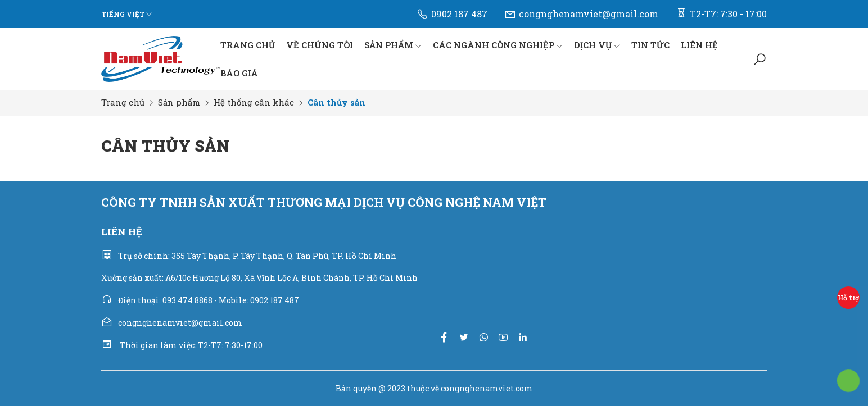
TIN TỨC (650, 45)
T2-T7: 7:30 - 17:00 (721, 13)
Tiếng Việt (123, 14)
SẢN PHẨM (393, 45)
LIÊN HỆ (699, 45)
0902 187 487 (452, 14)
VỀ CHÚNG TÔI (320, 45)
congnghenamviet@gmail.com (581, 14)
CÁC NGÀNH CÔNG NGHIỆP (498, 45)
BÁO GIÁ (239, 73)
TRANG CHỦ (248, 45)
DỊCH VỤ (597, 45)
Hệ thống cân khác (254, 102)
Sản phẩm (179, 102)
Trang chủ (123, 102)
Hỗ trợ (848, 298)
